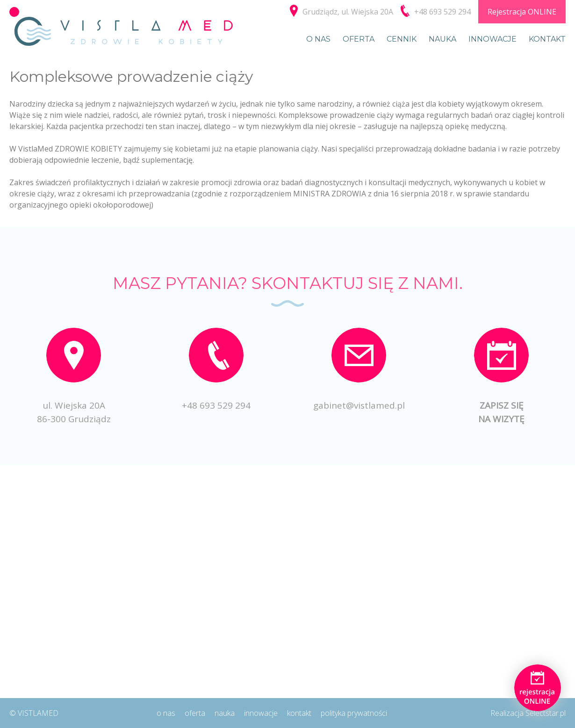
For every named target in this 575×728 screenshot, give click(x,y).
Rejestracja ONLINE (522, 12)
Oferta (359, 39)
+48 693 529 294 (216, 405)
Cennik (402, 39)
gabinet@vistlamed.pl (359, 405)
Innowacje (492, 39)
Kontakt (547, 39)
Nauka (442, 39)
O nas (318, 39)
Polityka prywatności (354, 713)
